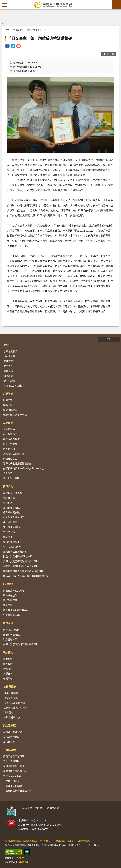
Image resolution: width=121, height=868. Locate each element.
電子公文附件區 (11, 761)
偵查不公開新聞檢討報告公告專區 (21, 566)
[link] (7, 46)
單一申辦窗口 (46, 841)
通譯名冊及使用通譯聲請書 (17, 463)
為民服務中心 (10, 429)
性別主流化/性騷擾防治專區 (18, 556)
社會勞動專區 (10, 639)
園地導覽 (8, 659)
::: (3, 2)
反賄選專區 (9, 725)
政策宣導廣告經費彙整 (15, 551)
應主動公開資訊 (11, 512)
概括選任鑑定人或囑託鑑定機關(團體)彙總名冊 (27, 576)
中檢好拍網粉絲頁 (13, 786)
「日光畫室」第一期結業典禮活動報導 (40, 38)
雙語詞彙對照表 (11, 542)
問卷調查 (8, 473)
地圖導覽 (8, 400)
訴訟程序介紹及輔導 (14, 590)
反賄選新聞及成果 (13, 732)
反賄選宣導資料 (11, 737)
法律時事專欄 (11, 693)
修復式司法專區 (11, 634)
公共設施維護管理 (13, 547)
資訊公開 (8, 486)
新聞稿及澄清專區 (13, 493)
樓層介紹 (8, 405)
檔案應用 (8, 537)
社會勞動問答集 (11, 615)
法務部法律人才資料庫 (15, 708)
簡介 (6, 345)
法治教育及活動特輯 (36, 30)
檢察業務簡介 (11, 351)
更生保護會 (10, 381)
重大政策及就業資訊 (14, 517)
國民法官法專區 (11, 478)
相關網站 (8, 678)
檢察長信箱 (9, 449)
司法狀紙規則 (10, 595)
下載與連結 (9, 750)
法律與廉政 (18, 30)
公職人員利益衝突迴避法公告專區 (21, 561)
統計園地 (8, 652)
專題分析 (8, 673)
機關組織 (8, 376)
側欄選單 (5, 5)
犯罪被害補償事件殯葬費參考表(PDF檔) (24, 468)
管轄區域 (8, 371)
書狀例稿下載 (10, 600)
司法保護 (8, 623)
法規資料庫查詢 (12, 717)
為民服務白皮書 (11, 439)
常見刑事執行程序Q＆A (16, 610)
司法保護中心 (10, 434)
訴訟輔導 (8, 584)
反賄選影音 (9, 742)
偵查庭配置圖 (10, 410)
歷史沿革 (8, 366)
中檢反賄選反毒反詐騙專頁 (17, 791)
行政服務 (8, 669)
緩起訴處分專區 (11, 630)
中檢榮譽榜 (9, 532)
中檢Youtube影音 (12, 776)
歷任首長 (8, 361)
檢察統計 (8, 664)
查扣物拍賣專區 (11, 507)
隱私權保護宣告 (31, 841)
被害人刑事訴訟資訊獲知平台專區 (21, 644)
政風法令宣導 (11, 698)
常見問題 (8, 605)
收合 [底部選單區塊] (109, 339)
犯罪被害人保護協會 (14, 385)
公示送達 (8, 503)
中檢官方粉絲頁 (11, 781)
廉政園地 (8, 712)
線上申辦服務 (10, 444)
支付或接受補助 (11, 527)
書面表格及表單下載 (14, 756)
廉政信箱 (72, 841)
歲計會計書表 (10, 522)
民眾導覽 (8, 394)
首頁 (7, 30)
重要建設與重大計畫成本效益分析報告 (23, 571)
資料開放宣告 (84, 841)
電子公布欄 (9, 498)
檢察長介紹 (10, 356)
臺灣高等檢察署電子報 (15, 771)
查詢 (116, 5)
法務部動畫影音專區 (14, 766)
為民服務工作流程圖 (14, 454)
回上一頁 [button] (110, 54)
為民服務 (8, 423)
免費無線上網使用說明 (15, 415)
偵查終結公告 (10, 459)
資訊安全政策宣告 (13, 841)
